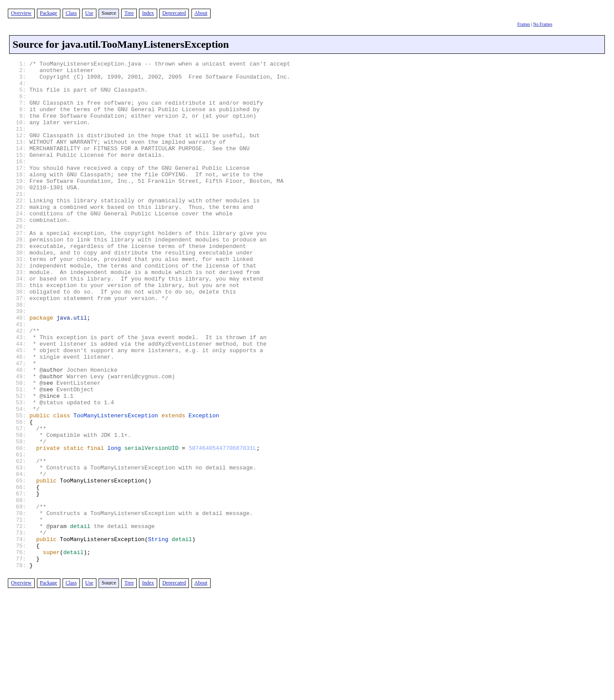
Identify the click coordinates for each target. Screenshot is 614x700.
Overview (21, 13)
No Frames (543, 24)
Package (49, 13)
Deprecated (174, 13)
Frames (523, 24)
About (201, 13)
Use (89, 13)
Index (148, 13)
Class (71, 13)
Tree (129, 13)
